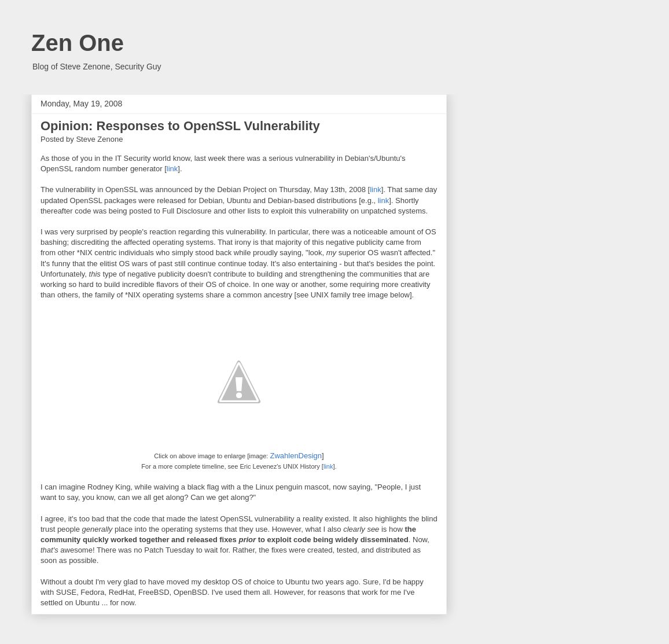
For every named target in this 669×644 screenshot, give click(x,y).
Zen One (78, 43)
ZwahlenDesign (296, 456)
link (172, 169)
